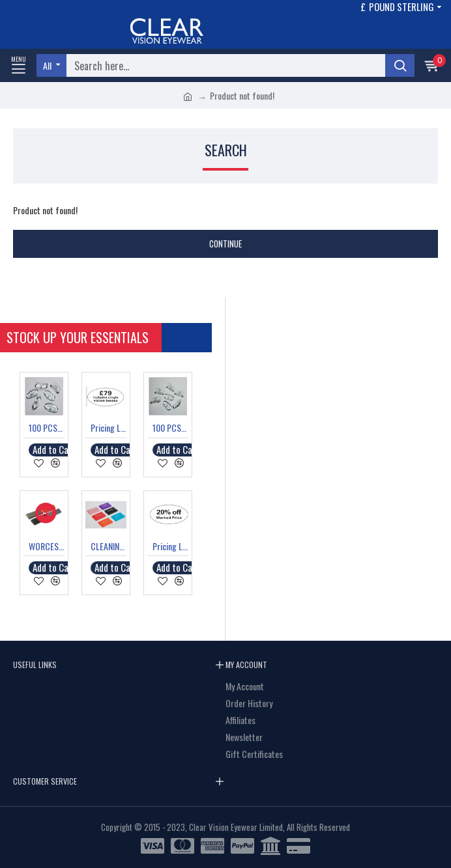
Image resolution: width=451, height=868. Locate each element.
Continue (225, 244)
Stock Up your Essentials (84, 337)
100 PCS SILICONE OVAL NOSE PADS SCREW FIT (47, 428)
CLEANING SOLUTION (109, 546)
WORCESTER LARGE (47, 546)
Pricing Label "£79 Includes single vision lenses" (109, 428)
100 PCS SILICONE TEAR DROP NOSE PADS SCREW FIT (170, 428)
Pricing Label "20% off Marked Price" (170, 546)
